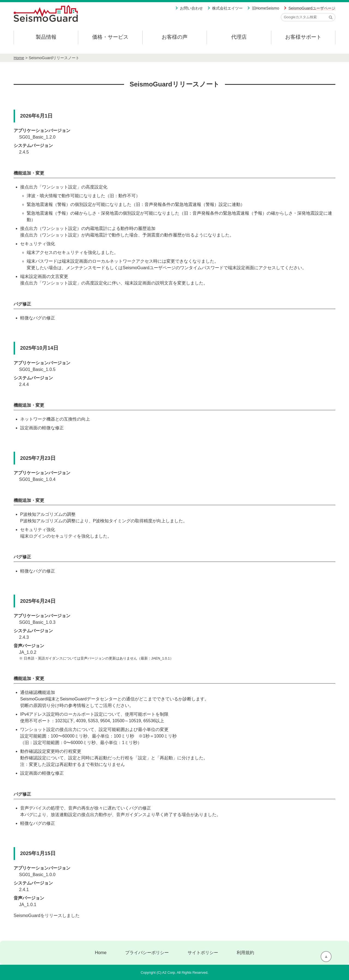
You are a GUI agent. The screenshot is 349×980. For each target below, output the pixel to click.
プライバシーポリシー (147, 953)
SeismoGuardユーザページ (312, 8)
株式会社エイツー (227, 8)
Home (19, 58)
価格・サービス (110, 37)
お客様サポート (303, 37)
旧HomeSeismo (266, 8)
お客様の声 (175, 37)
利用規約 (245, 953)
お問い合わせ (191, 8)
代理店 (239, 37)
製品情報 (46, 37)
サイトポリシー (203, 953)
